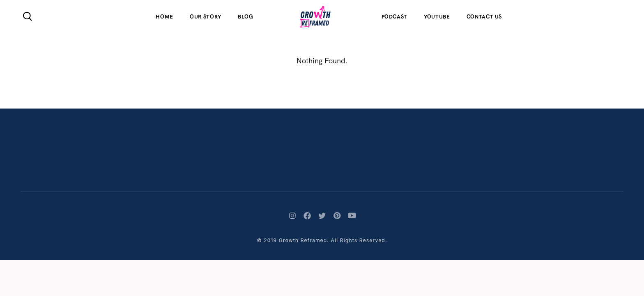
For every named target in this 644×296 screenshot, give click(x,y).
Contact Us (484, 17)
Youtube (437, 17)
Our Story (206, 17)
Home (164, 17)
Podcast (395, 17)
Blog (246, 17)
